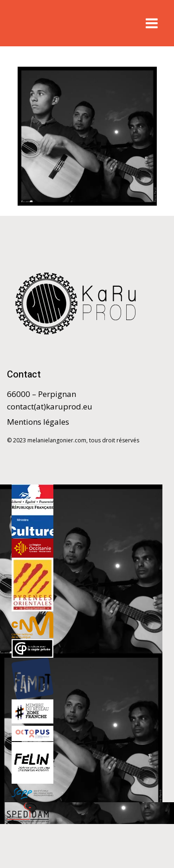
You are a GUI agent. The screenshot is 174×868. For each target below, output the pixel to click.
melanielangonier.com (57, 440)
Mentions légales (38, 422)
